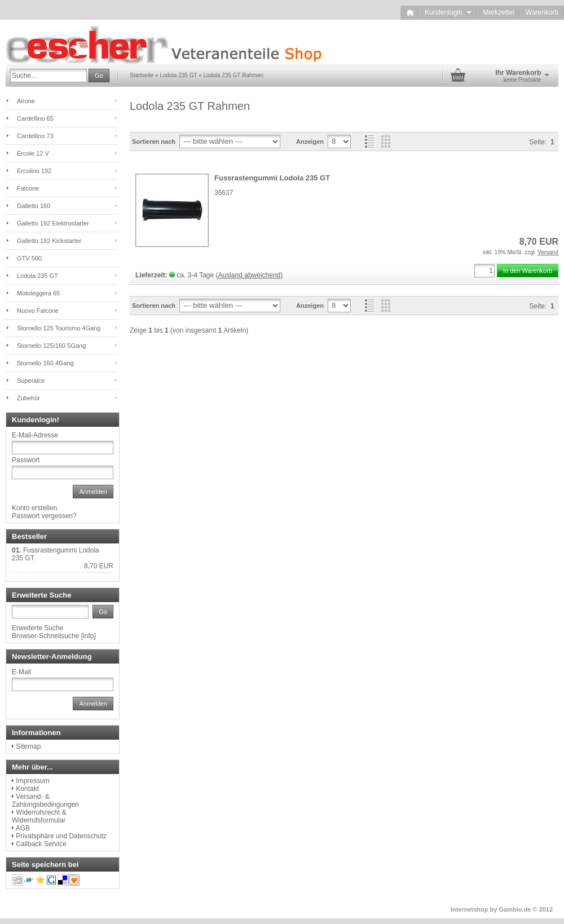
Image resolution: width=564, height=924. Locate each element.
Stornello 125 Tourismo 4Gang (59, 328)
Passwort (26, 460)
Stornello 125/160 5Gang (51, 346)
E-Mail (21, 672)
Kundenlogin (448, 12)
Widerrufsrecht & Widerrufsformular (39, 816)
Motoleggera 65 (38, 293)
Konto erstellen (34, 508)
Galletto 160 (34, 206)
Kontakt (27, 789)
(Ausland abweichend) (250, 275)
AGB (23, 828)
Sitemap (28, 746)
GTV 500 (29, 258)
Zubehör (28, 398)
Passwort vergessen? (44, 516)
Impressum (32, 781)
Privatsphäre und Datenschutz (61, 836)
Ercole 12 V (33, 153)
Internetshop (470, 909)
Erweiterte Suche (38, 628)
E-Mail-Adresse (35, 435)
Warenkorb (542, 12)
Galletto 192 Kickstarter (49, 241)
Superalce (31, 381)
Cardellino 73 (35, 136)
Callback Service (41, 844)
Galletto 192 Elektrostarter (53, 223)
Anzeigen (310, 142)
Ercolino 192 (34, 171)
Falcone (28, 188)
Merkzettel (498, 12)
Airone (26, 101)
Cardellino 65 (35, 118)
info (88, 636)
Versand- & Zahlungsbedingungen (45, 801)
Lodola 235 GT (38, 276)
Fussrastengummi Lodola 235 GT (272, 178)
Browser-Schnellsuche (45, 636)
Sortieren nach (154, 142)
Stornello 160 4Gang (45, 363)
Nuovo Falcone (38, 311)
